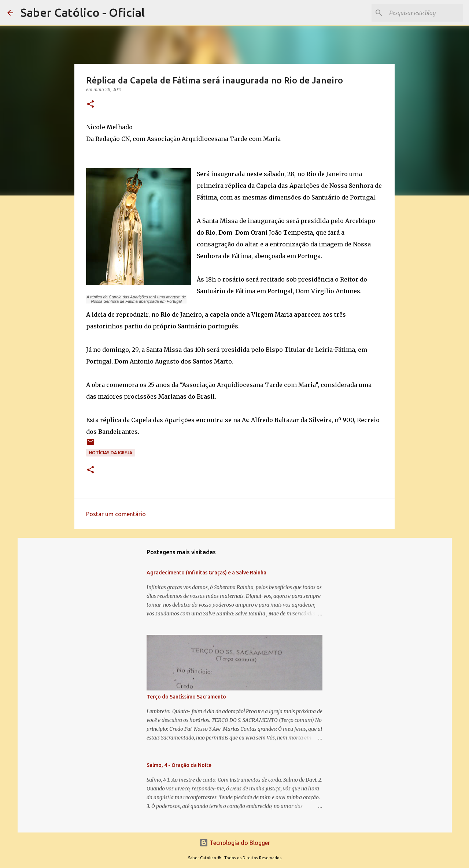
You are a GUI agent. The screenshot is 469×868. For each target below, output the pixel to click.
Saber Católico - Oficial (83, 12)
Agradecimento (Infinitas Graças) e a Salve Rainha (206, 573)
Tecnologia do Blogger (235, 843)
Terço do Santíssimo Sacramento (186, 697)
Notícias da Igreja (111, 453)
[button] (91, 105)
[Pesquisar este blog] (425, 13)
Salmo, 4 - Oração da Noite (179, 765)
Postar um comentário (116, 514)
